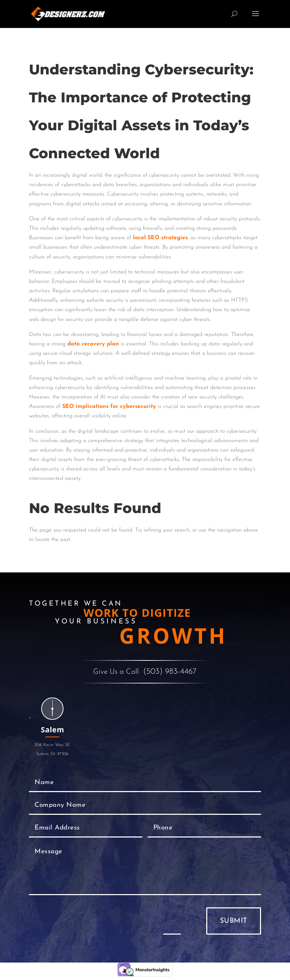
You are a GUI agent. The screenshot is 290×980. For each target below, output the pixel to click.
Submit (234, 921)
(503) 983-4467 (170, 672)
